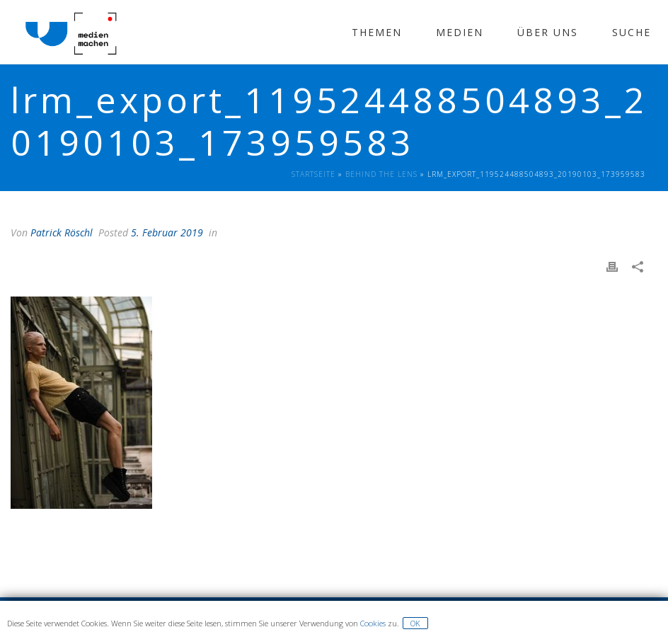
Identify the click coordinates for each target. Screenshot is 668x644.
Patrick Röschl (62, 232)
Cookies (373, 623)
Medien (460, 32)
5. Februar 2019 (167, 232)
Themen (377, 32)
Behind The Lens (381, 174)
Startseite (313, 174)
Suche (632, 32)
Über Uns (548, 32)
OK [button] (415, 623)
